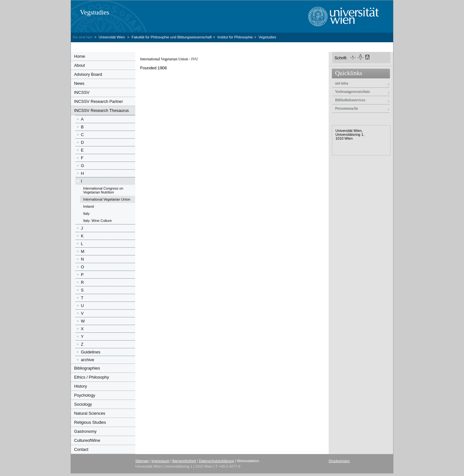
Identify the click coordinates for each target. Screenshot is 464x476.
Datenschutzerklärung (216, 461)
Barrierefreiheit (184, 461)
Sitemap (142, 461)
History (81, 386)
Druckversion (339, 461)
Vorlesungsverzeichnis (353, 92)
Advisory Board (88, 74)
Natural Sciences (90, 413)
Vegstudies (95, 12)
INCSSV (82, 92)
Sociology (83, 404)
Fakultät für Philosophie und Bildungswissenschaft (172, 37)
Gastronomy (85, 431)
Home (80, 56)
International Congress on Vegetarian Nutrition (103, 190)
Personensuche (347, 108)
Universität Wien (112, 37)
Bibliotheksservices (350, 100)
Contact (81, 449)
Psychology (85, 395)
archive (87, 360)
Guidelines (91, 352)
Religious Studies (90, 422)
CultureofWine (87, 440)
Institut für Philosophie (235, 37)
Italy (86, 213)
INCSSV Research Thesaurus (101, 110)
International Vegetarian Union (107, 199)
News (79, 83)
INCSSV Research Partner (99, 101)
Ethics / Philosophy (92, 377)
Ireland (88, 206)
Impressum (160, 461)
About (79, 65)
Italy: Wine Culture (97, 221)
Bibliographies (87, 368)
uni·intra (342, 83)
